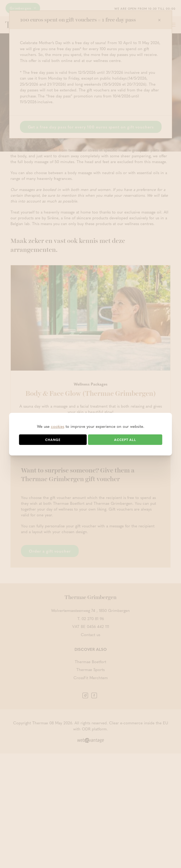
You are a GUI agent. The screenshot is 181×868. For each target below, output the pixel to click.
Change (53, 440)
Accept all (125, 440)
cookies (58, 426)
